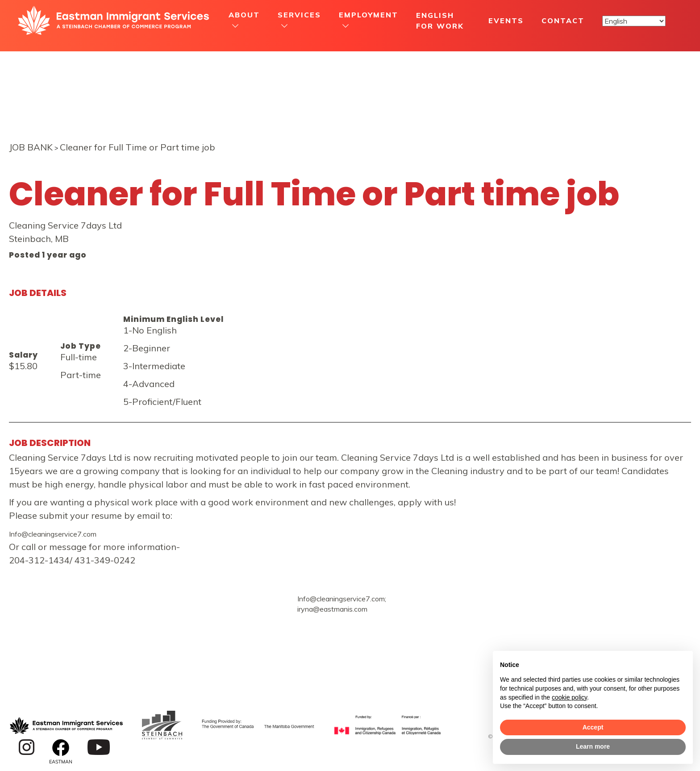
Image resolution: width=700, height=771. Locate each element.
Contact (563, 21)
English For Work (440, 21)
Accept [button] (593, 727)
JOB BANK (31, 147)
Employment (369, 15)
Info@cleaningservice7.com (53, 534)
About (244, 15)
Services (299, 15)
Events (506, 21)
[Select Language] (634, 21)
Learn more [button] (593, 746)
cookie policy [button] (569, 697)
